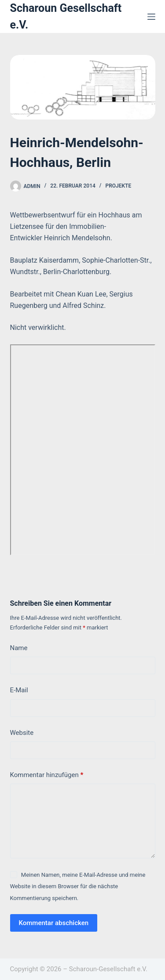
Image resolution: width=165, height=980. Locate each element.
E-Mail (19, 690)
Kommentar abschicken (54, 923)
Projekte (118, 186)
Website (22, 733)
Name (19, 648)
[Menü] (151, 17)
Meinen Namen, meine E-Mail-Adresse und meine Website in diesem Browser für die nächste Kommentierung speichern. (78, 886)
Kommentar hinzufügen (47, 775)
